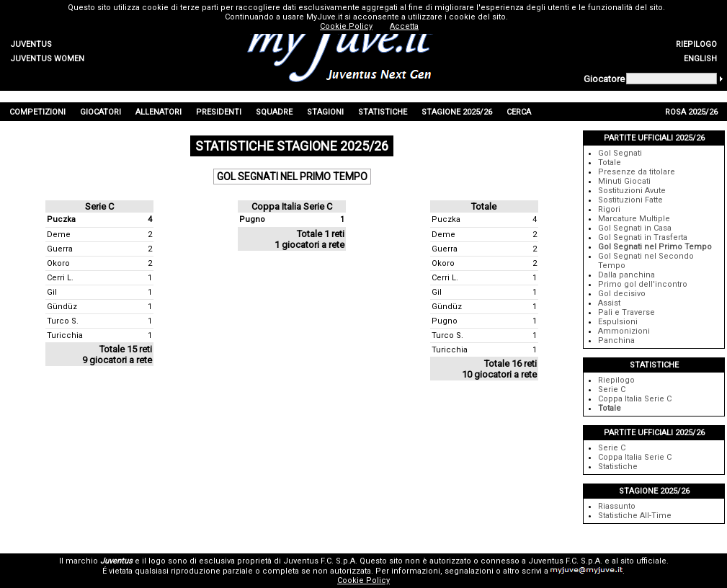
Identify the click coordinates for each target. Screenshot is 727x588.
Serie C (612, 389)
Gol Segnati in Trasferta (643, 237)
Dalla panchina (626, 275)
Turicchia (65, 335)
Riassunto (617, 506)
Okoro (58, 263)
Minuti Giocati (624, 181)
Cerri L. (60, 278)
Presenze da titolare (637, 172)
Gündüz (62, 307)
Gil (52, 292)
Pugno (252, 219)
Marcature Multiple (634, 219)
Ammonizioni (624, 331)
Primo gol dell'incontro (643, 284)
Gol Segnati (620, 153)
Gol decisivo (622, 294)
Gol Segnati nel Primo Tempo (655, 247)
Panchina (616, 340)
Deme (59, 235)
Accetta (404, 26)
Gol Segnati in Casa (635, 228)
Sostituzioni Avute (632, 191)
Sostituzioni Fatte (630, 200)
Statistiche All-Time (635, 516)
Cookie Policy (363, 580)
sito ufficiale (643, 561)
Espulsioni (618, 322)
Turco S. (63, 321)
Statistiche (618, 467)
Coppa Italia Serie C (635, 399)
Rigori (609, 209)
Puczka (61, 219)
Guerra (60, 249)
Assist (609, 303)
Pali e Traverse (626, 312)
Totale (610, 162)
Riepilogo (616, 380)
